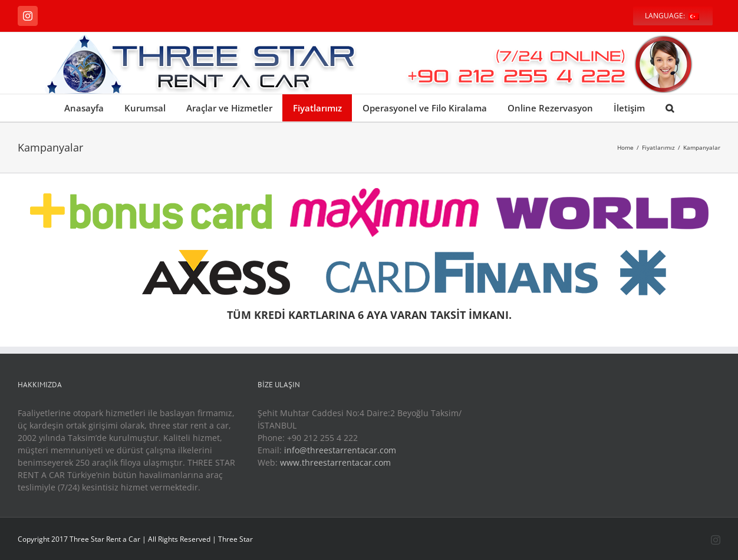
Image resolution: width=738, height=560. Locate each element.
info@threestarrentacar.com (340, 450)
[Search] (670, 108)
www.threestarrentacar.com (335, 462)
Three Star (235, 539)
